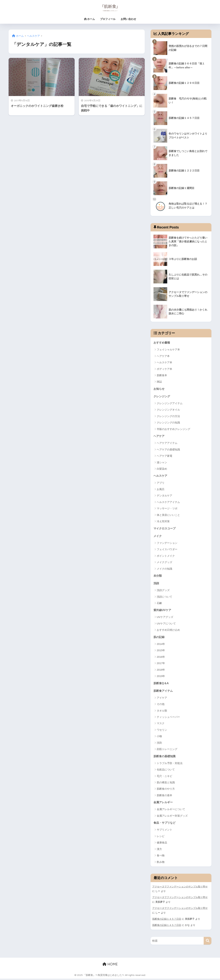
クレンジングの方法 (168, 416)
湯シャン (162, 463)
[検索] (208, 942)
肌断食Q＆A (161, 684)
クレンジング (162, 396)
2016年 (161, 658)
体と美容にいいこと (168, 515)
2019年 (161, 677)
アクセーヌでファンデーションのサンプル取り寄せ (180, 888)
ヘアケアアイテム (167, 443)
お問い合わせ (128, 19)
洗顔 (156, 584)
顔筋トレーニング (167, 750)
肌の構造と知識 (166, 784)
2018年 (161, 671)
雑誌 (159, 382)
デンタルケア (164, 496)
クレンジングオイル (168, 410)
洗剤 (159, 744)
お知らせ (159, 389)
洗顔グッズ (163, 591)
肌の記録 (159, 638)
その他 (161, 705)
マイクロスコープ (165, 529)
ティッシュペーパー (168, 718)
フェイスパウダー (167, 550)
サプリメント (164, 831)
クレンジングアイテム (170, 404)
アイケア (162, 699)
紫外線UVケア (163, 611)
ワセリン (162, 731)
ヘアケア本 (163, 356)
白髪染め (162, 469)
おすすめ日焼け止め (168, 631)
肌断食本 (162, 375)
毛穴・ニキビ (164, 777)
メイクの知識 (164, 569)
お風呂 (161, 490)
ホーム (89, 19)
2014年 (161, 645)
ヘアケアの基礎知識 (168, 450)
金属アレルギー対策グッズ (172, 817)
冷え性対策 (163, 522)
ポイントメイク (166, 556)
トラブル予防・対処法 (170, 765)
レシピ (161, 838)
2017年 (161, 664)
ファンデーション (167, 544)
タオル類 (162, 712)
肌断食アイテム (164, 692)
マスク (161, 725)
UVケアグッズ (165, 618)
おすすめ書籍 (162, 342)
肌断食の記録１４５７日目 (167, 920)
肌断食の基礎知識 (165, 757)
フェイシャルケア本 (168, 350)
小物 (159, 738)
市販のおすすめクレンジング (174, 429)
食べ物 (161, 857)
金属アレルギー (164, 804)
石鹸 (159, 604)
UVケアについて (166, 625)
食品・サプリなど (165, 824)
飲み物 (161, 864)
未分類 (158, 576)
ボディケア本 (164, 369)
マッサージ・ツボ (167, 509)
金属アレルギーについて (171, 811)
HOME (110, 965)
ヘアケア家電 (164, 456)
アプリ (161, 483)
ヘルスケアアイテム (168, 503)
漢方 (159, 851)
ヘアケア (159, 436)
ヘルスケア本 (164, 363)
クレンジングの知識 (168, 423)
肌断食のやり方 (166, 790)
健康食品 (162, 844)
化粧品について (166, 771)
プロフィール (108, 19)
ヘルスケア (161, 476)
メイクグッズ (164, 563)
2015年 (161, 651)
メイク (158, 536)
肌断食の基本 (164, 797)
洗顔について (164, 598)
